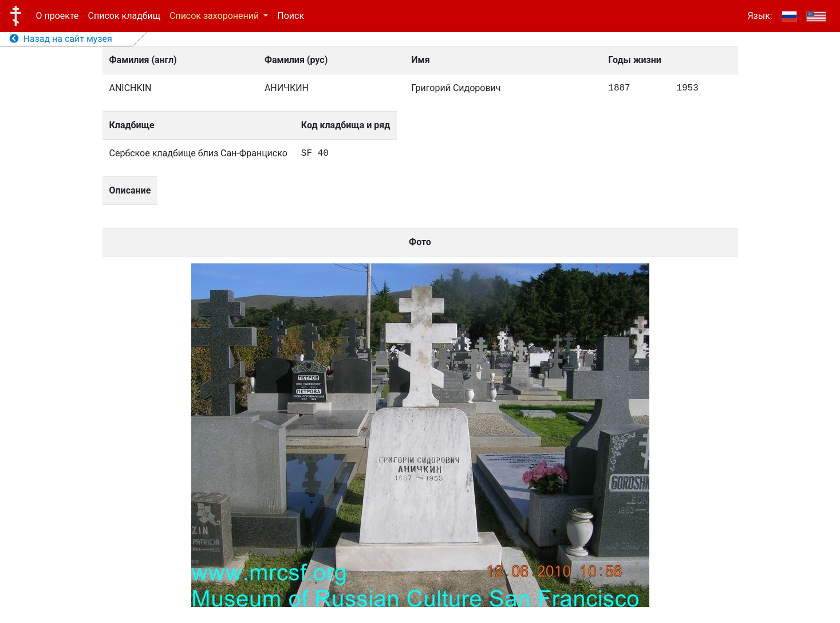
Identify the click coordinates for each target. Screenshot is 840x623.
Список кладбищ (124, 16)
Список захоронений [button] (215, 16)
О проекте (58, 16)
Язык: (760, 16)
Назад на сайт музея (61, 39)
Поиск (291, 16)
